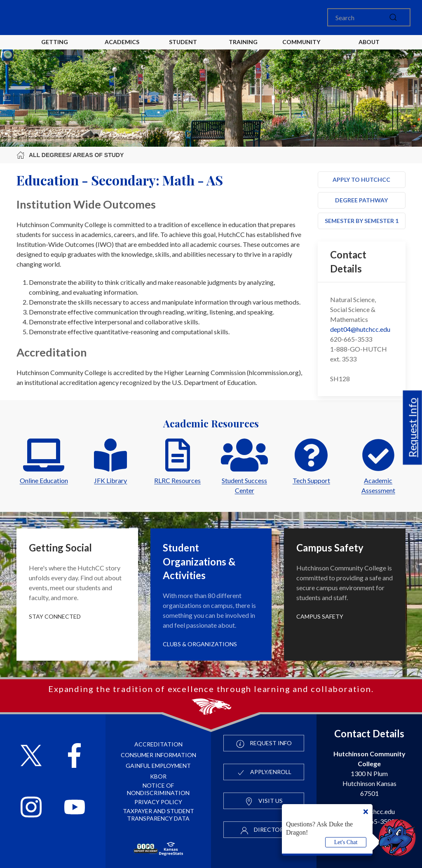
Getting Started (55, 49)
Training (243, 42)
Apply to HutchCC (361, 179)
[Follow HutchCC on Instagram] (31, 808)
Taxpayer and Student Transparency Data (158, 815)
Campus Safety (320, 616)
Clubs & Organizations (200, 644)
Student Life (184, 49)
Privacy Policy (158, 802)
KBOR (158, 776)
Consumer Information (158, 755)
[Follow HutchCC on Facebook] (74, 757)
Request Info (413, 428)
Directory (264, 830)
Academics (122, 42)
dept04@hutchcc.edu (360, 329)
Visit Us (264, 801)
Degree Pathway (361, 200)
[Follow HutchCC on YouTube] (75, 808)
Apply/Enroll (264, 772)
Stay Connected (55, 616)
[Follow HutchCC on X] (31, 757)
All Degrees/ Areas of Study (70, 155)
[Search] (369, 17)
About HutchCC (369, 49)
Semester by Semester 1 (362, 221)
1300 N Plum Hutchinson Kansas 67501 (369, 773)
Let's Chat (346, 842)
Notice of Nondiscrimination (158, 789)
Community (301, 42)
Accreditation (158, 744)
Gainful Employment (158, 766)
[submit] (393, 17)
